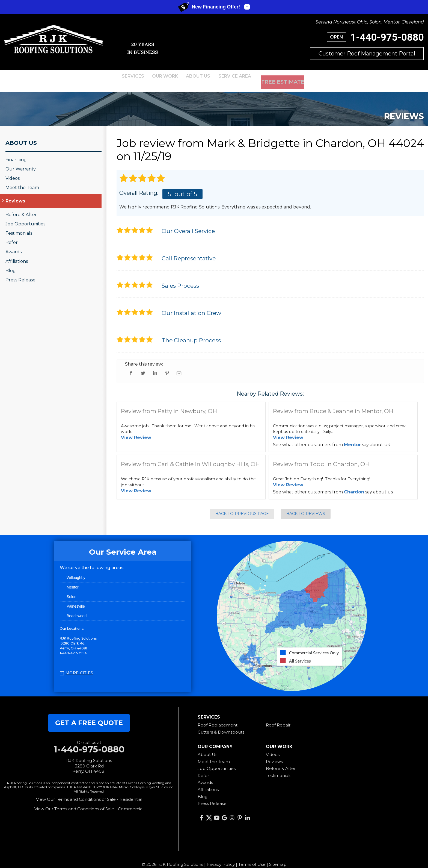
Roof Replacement (218, 718)
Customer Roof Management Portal (367, 54)
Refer (12, 235)
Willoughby (76, 570)
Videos (13, 171)
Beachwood (77, 608)
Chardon (354, 484)
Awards (14, 244)
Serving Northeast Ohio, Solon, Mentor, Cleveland (370, 22)
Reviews (15, 194)
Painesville (76, 599)
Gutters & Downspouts (221, 724)
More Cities (79, 666)
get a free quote (89, 715)
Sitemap (278, 857)
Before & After (21, 207)
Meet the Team (22, 180)
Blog (11, 263)
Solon (72, 589)
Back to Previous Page (242, 506)
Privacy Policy (221, 857)
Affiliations (17, 254)
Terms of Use (252, 857)
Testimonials (19, 226)
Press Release (20, 273)
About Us (21, 135)
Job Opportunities (25, 217)
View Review (136, 430)
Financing (16, 152)
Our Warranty (21, 162)
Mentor (352, 437)
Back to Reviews (306, 506)
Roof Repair (278, 718)
